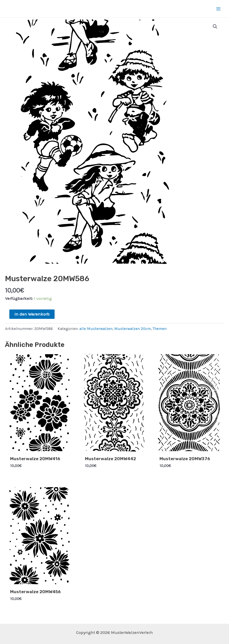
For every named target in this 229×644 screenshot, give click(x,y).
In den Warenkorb (32, 314)
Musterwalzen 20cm (133, 329)
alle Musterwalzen (96, 329)
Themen (160, 329)
